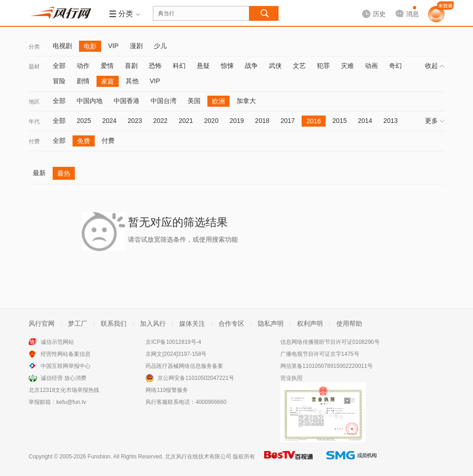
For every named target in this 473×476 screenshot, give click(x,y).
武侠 (275, 66)
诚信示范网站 (57, 342)
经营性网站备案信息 (66, 354)
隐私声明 (271, 323)
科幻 (179, 66)
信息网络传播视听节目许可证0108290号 (330, 342)
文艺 (299, 66)
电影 (90, 46)
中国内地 (90, 101)
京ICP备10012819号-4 (173, 342)
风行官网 (42, 323)
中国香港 (127, 101)
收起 (435, 66)
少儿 (160, 46)
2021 (186, 121)
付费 (34, 141)
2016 (313, 121)
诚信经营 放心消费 (64, 378)
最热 (64, 173)
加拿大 (246, 101)
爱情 (107, 66)
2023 (135, 121)
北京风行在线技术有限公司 (198, 457)
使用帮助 (349, 323)
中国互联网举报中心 (66, 366)
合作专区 (231, 323)
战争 (251, 66)
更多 (435, 121)
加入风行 (153, 323)
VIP (113, 46)
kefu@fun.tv (71, 402)
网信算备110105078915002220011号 (327, 366)
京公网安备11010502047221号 (196, 378)
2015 (340, 121)
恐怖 (155, 66)
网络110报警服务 (167, 390)
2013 (391, 121)
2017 (288, 121)
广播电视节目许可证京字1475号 (320, 354)
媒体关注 (192, 323)
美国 (194, 101)
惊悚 (227, 66)
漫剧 (136, 46)
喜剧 (131, 66)
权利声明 (310, 323)
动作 (83, 66)
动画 (371, 66)
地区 (34, 102)
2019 (237, 121)
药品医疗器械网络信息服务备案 (184, 366)
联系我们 (114, 323)
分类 (34, 47)
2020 (211, 121)
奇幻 (395, 66)
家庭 (108, 81)
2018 (262, 121)
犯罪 (323, 66)
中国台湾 (164, 101)
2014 (365, 121)
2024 (109, 121)
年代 (34, 122)
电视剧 (62, 46)
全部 (59, 66)
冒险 (59, 81)
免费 (84, 141)
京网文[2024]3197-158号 (176, 354)
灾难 (347, 66)
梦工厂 (78, 323)
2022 (160, 121)
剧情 (83, 81)
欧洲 (218, 101)
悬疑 (203, 66)
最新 (39, 173)
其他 (132, 81)
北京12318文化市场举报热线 (64, 390)
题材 (34, 67)
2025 (84, 121)
